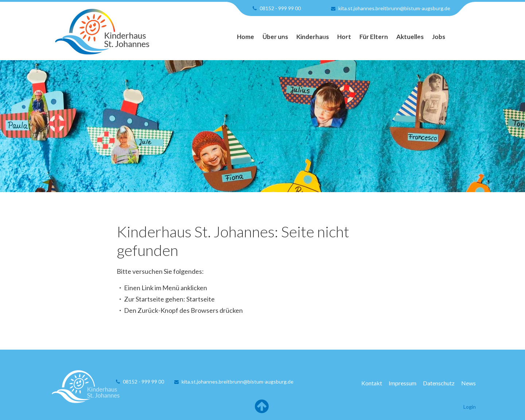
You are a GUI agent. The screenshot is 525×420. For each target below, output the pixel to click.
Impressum (402, 383)
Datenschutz (439, 383)
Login (470, 407)
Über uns (275, 37)
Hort (344, 37)
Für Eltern (374, 37)
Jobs (439, 37)
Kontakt (372, 383)
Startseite (201, 299)
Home (246, 37)
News (468, 383)
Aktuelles (410, 37)
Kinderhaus (313, 37)
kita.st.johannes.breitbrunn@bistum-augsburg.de (394, 8)
